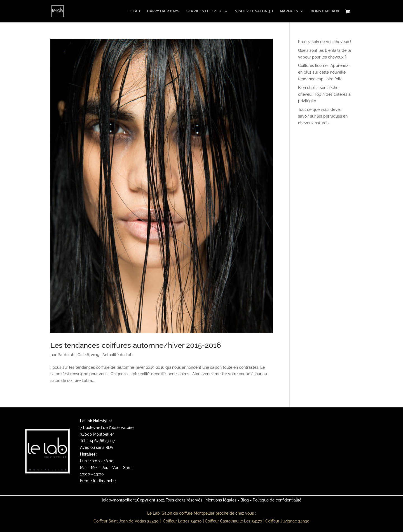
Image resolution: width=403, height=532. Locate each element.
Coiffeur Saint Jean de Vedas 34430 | (128, 521)
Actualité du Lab (118, 355)
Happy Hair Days (163, 11)
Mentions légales (221, 500)
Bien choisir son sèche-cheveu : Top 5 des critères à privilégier (324, 94)
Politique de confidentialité (277, 500)
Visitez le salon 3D (254, 11)
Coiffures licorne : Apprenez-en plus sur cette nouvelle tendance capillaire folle (324, 72)
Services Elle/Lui (204, 11)
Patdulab (66, 355)
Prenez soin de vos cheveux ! (325, 42)
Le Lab (134, 11)
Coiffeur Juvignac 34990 (287, 521)
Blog (245, 500)
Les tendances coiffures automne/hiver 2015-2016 (136, 345)
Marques (289, 11)
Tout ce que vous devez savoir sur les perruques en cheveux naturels (323, 116)
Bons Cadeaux (325, 11)
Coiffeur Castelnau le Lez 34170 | (235, 521)
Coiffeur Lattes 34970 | (184, 521)
